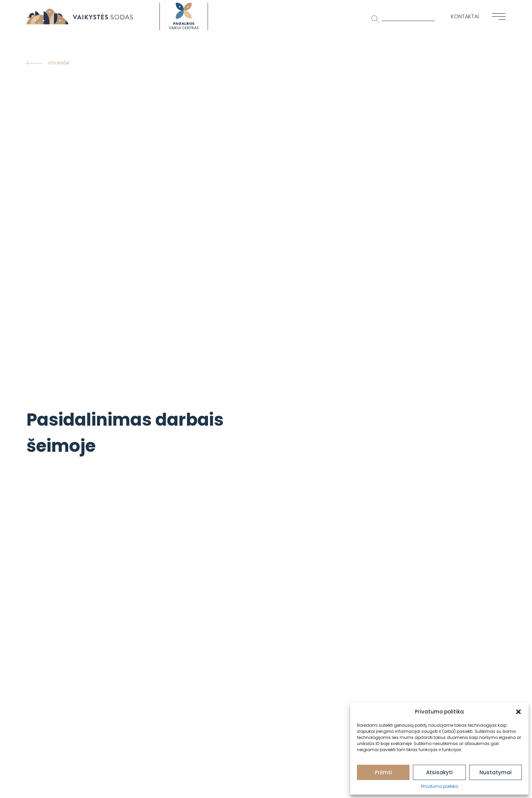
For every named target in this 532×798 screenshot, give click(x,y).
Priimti (383, 772)
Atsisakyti (439, 772)
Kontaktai (465, 16)
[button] (518, 712)
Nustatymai (496, 772)
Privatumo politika (440, 786)
